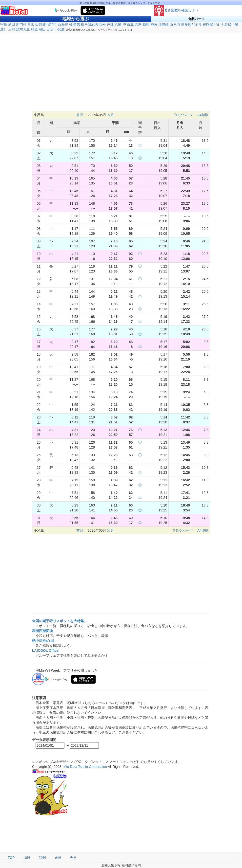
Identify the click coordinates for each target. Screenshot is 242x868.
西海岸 (63, 24)
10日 (27, 858)
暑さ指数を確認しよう (176, 10)
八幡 (118, 24)
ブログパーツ (182, 115)
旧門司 (52, 24)
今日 (73, 858)
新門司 (21, 24)
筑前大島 (23, 29)
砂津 (73, 24)
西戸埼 (175, 24)
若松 (102, 24)
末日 (58, 858)
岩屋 (138, 24)
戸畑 (110, 24)
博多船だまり (191, 24)
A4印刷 (203, 115)
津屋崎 (163, 24)
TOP (11, 858)
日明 (50, 29)
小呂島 (60, 29)
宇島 (4, 24)
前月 (80, 115)
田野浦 (40, 24)
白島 (130, 24)
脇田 (42, 29)
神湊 (154, 24)
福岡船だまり (213, 24)
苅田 (12, 24)
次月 (111, 115)
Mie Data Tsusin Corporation (85, 767)
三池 (12, 29)
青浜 (31, 24)
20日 (42, 858)
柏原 (34, 29)
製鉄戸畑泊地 (87, 24)
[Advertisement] (121, 72)
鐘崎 (146, 24)
